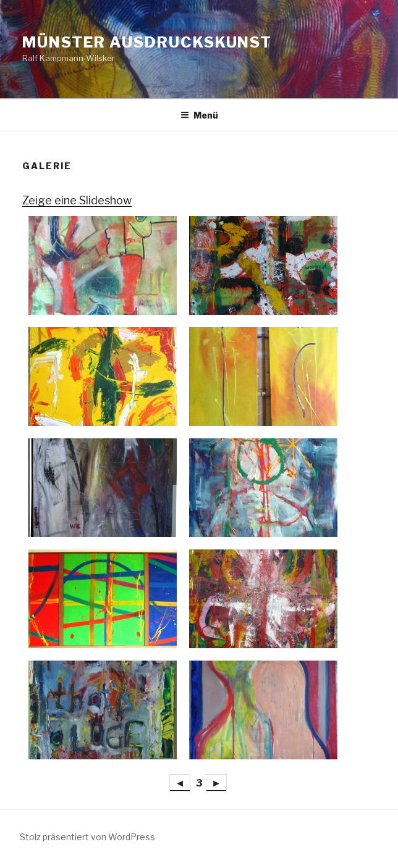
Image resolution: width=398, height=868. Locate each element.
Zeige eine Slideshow (77, 200)
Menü (199, 115)
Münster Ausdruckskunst (147, 42)
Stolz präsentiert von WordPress (87, 837)
